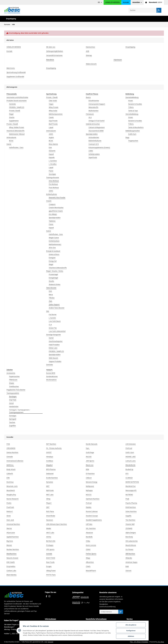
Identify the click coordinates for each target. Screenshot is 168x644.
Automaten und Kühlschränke (17, 97)
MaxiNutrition (11, 554)
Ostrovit (128, 571)
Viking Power (51, 571)
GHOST (49, 452)
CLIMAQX (129, 478)
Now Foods (50, 562)
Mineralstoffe (93, 107)
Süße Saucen (53, 358)
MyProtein (50, 490)
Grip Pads (13, 400)
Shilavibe (129, 558)
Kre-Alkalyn (53, 214)
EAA (50, 148)
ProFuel (89, 503)
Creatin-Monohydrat (56, 208)
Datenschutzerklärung (107, 607)
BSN (87, 469)
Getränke (12, 104)
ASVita (49, 537)
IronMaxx (50, 461)
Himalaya (50, 457)
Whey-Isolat (53, 111)
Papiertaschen (14, 376)
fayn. (88, 448)
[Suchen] (142, 10)
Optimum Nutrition (93, 499)
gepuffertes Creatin (56, 211)
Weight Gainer (54, 238)
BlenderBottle (130, 465)
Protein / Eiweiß (12, 124)
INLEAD (89, 457)
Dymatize (50, 482)
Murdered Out (131, 486)
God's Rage (90, 452)
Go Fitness (129, 549)
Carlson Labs (11, 571)
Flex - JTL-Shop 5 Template (139, 642)
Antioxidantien (94, 137)
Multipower (90, 486)
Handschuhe (14, 407)
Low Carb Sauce (55, 321)
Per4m (9, 503)
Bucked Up (129, 469)
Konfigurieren (132, 631)
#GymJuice (11, 533)
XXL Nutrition (91, 528)
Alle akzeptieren (132, 625)
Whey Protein (54, 107)
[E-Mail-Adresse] (109, 612)
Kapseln (52, 157)
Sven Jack (10, 520)
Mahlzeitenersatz (55, 244)
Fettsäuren (90, 114)
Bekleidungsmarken (133, 131)
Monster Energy (92, 482)
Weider (49, 528)
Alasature (89, 533)
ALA (90, 117)
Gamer (51, 338)
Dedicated (50, 474)
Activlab (49, 554)
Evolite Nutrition (52, 478)
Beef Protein (53, 124)
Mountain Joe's (12, 486)
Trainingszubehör (13, 393)
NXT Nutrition (51, 444)
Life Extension (131, 444)
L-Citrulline (53, 164)
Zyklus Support (54, 304)
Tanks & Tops (133, 111)
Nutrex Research (13, 499)
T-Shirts (131, 107)
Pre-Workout (53, 184)
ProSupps (50, 545)
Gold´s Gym (130, 452)
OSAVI (88, 549)
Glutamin (52, 151)
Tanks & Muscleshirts (136, 127)
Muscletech (11, 490)
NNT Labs (50, 495)
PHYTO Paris (51, 575)
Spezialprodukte (55, 218)
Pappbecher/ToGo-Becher (16, 390)
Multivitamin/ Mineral (17, 134)
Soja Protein (53, 121)
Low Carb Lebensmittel (57, 331)
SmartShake (51, 516)
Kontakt (126, 2)
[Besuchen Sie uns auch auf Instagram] (49, 596)
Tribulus (52, 298)
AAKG (51, 134)
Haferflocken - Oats (56, 234)
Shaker (12, 383)
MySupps (89, 490)
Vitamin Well (130, 524)
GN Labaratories (132, 541)
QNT (48, 507)
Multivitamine (93, 111)
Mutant (9, 545)
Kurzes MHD (51, 373)
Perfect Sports (91, 554)
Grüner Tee (53, 328)
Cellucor (89, 478)
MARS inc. (10, 465)
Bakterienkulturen (95, 141)
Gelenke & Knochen (93, 124)
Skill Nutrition (130, 554)
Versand (50, 642)
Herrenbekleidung (132, 114)
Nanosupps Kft (131, 490)
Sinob (9, 516)
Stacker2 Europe (92, 516)
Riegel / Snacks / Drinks (55, 271)
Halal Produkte (54, 345)
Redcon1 (10, 511)
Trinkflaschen (14, 387)
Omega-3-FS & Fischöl (96, 121)
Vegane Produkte (55, 361)
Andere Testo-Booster (57, 308)
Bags (127, 137)
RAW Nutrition (131, 507)
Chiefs (88, 566)
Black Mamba (11, 575)
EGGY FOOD (51, 558)
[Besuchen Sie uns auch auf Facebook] (46, 596)
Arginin (51, 137)
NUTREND (129, 495)
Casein (51, 117)
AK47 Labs (50, 533)
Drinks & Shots (54, 254)
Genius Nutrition (12, 452)
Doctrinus (10, 482)
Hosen (131, 101)
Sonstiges (52, 174)
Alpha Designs (131, 533)
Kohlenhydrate (52, 194)
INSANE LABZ (131, 457)
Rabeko (89, 507)
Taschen (12, 422)
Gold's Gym (132, 134)
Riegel (11, 114)
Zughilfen (12, 426)
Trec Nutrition (130, 520)
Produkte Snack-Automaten (17, 101)
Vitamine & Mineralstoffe (15, 131)
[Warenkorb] (154, 2)
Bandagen (13, 396)
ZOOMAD (129, 528)
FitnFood (129, 448)
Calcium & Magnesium (97, 127)
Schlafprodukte (94, 154)
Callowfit (10, 474)
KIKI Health (11, 562)
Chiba (88, 541)
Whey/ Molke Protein (17, 127)
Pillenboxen (13, 380)
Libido (91, 151)
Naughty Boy (11, 495)
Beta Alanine (53, 144)
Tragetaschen (133, 141)
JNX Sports (90, 461)
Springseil (13, 419)
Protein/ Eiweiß (15, 111)
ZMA (50, 301)
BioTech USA (51, 541)
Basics (88, 97)
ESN (8, 478)
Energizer (52, 258)
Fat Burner (53, 315)
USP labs (89, 524)
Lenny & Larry (131, 461)
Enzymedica (11, 566)
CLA (50, 325)
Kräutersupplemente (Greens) (99, 148)
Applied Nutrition (13, 537)
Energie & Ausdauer (53, 251)
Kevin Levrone (91, 545)
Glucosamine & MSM (96, 131)
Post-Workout (54, 188)
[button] (137, 2)
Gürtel (11, 403)
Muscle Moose (131, 545)
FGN (8, 444)
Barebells (89, 537)
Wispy (88, 558)
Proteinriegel (53, 274)
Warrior (9, 528)
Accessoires (11, 373)
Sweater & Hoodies (135, 104)
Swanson (50, 520)
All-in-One (52, 248)
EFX (127, 474)
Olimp (48, 499)
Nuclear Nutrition (13, 549)
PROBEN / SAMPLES (17, 107)
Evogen (49, 566)
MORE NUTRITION (132, 482)
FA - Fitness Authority (54, 448)
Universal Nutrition (13, 524)
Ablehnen (132, 636)
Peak (127, 499)
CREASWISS (11, 448)
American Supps (131, 562)
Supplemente (14, 121)
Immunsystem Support (97, 104)
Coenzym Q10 (94, 144)
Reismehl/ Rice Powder (57, 198)
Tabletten (52, 221)
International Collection (15, 461)
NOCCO (89, 495)
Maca (51, 295)
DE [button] (99, 2)
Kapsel (51, 154)
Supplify (128, 516)
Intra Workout (54, 181)
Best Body (129, 537)
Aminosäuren (11, 137)
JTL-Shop (161, 642)
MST (48, 486)
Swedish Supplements (94, 520)
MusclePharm (91, 571)
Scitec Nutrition (131, 511)
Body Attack (11, 469)
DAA (50, 291)
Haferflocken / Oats (16, 148)
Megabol (49, 465)
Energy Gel (53, 261)
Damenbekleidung (132, 97)
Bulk (127, 566)
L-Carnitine (53, 161)
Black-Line (90, 465)
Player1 (49, 503)
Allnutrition (90, 562)
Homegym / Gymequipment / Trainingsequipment (20, 411)
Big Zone (10, 541)
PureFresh (10, 507)
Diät (48, 311)
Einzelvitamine (94, 101)
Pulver (51, 171)
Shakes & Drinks (55, 284)
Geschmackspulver (56, 341)
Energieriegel (53, 278)
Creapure (52, 204)
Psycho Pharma (131, 503)
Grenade (10, 457)
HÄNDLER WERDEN (112, 2)
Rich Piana (50, 511)
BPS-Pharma (51, 469)
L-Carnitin (52, 318)
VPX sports (50, 549)
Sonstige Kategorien (53, 335)
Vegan (51, 104)
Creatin (49, 201)
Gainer (9, 144)
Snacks (12, 117)
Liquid (51, 127)
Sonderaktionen (52, 376)
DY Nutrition (90, 474)
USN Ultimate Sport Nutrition (57, 524)
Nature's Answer (12, 558)
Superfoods (93, 157)
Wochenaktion (51, 380)
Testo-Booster (51, 288)
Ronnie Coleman (92, 511)
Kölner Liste (53, 348)
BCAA (11, 141)
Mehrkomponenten (56, 114)
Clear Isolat (53, 101)
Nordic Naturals (92, 444)
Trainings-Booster (53, 178)
